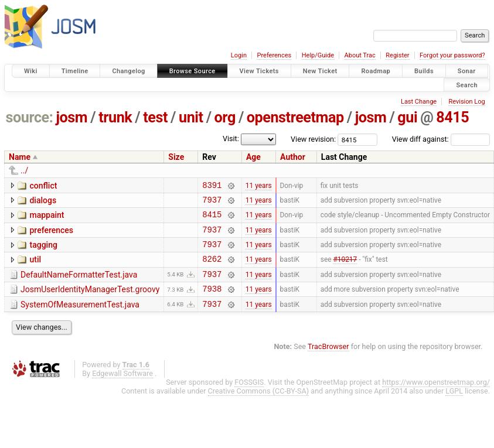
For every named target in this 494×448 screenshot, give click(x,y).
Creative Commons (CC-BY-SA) (259, 407)
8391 (212, 187)
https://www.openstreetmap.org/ (436, 398)
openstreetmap (295, 117)
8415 (452, 117)
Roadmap (376, 71)
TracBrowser (328, 362)
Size (176, 157)
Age (253, 157)
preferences (51, 235)
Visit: (231, 138)
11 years (259, 186)
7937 (212, 203)
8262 (212, 269)
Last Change (419, 102)
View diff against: (441, 139)
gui (407, 117)
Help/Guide (318, 55)
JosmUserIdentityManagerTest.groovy (90, 302)
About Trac (360, 55)
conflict (43, 186)
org (225, 117)
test (155, 117)
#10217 (345, 269)
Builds (424, 71)
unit (191, 117)
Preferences (274, 55)
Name (20, 157)
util (35, 268)
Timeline (75, 71)
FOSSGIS (249, 398)
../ (24, 170)
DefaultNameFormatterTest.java (79, 285)
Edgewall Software (122, 389)
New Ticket (320, 71)
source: (30, 117)
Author (293, 157)
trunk (115, 117)
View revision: (313, 139)
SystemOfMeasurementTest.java (80, 319)
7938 (212, 302)
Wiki (31, 71)
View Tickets (259, 71)
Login (239, 55)
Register (397, 55)
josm (71, 117)
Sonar (467, 71)
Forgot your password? (452, 55)
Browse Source (193, 71)
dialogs (43, 202)
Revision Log (466, 102)
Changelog (128, 71)
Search (467, 85)
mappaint (47, 218)
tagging (43, 252)
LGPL (454, 407)
